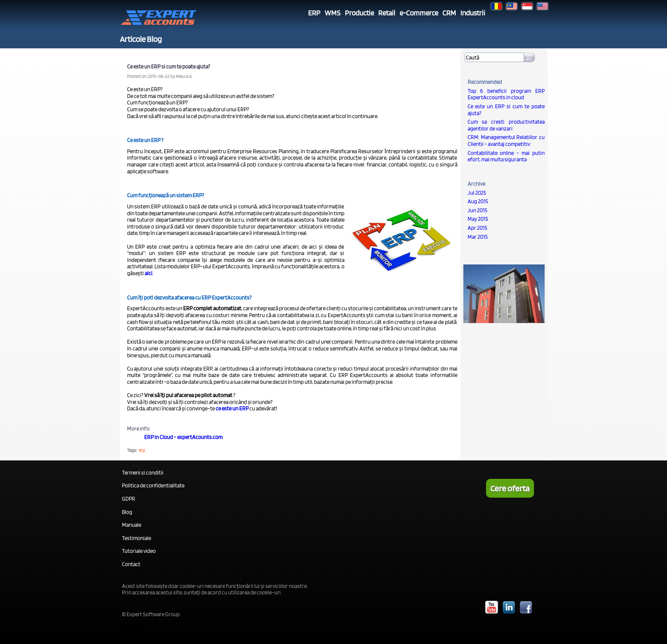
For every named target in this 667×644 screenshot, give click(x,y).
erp (142, 450)
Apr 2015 (477, 228)
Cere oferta (510, 488)
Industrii (473, 13)
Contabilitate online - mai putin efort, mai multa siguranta (506, 156)
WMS (333, 13)
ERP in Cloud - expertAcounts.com (183, 437)
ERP (314, 13)
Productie (359, 13)
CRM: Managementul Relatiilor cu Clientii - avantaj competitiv (506, 141)
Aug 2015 (478, 201)
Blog (127, 512)
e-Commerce (419, 13)
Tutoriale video (139, 551)
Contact (131, 564)
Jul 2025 (477, 193)
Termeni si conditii (143, 473)
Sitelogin (130, 625)
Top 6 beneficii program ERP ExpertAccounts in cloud (506, 94)
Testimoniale (136, 538)
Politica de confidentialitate (153, 485)
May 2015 (478, 219)
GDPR (129, 499)
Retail (387, 13)
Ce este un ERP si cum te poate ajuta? (506, 110)
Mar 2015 (478, 237)
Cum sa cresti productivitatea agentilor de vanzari (506, 125)
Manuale (132, 525)
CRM (449, 13)
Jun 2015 (477, 210)
